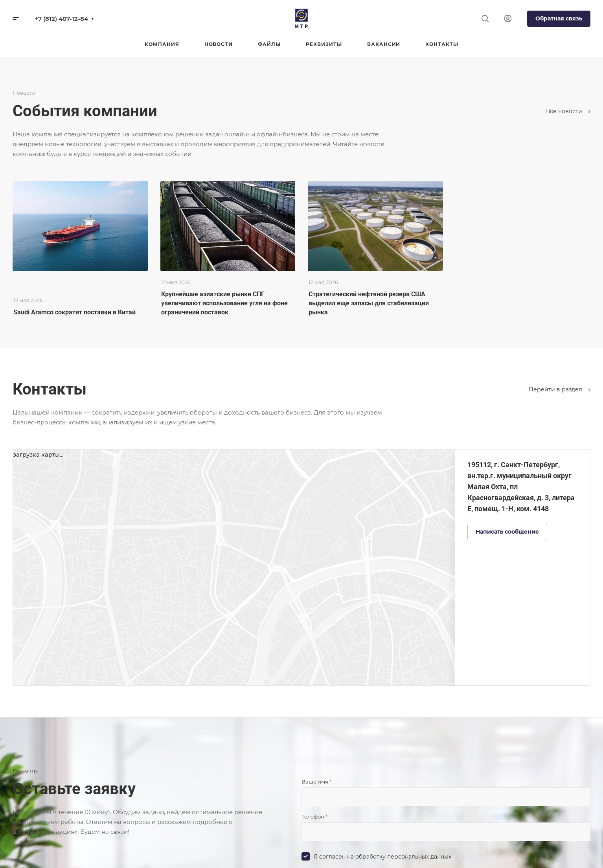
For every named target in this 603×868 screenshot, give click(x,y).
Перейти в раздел (560, 389)
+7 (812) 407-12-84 (61, 19)
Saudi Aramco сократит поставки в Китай (74, 312)
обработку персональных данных (403, 857)
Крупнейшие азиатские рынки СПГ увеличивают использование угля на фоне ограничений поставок (224, 303)
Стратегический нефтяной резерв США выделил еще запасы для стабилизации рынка (369, 303)
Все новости (568, 111)
